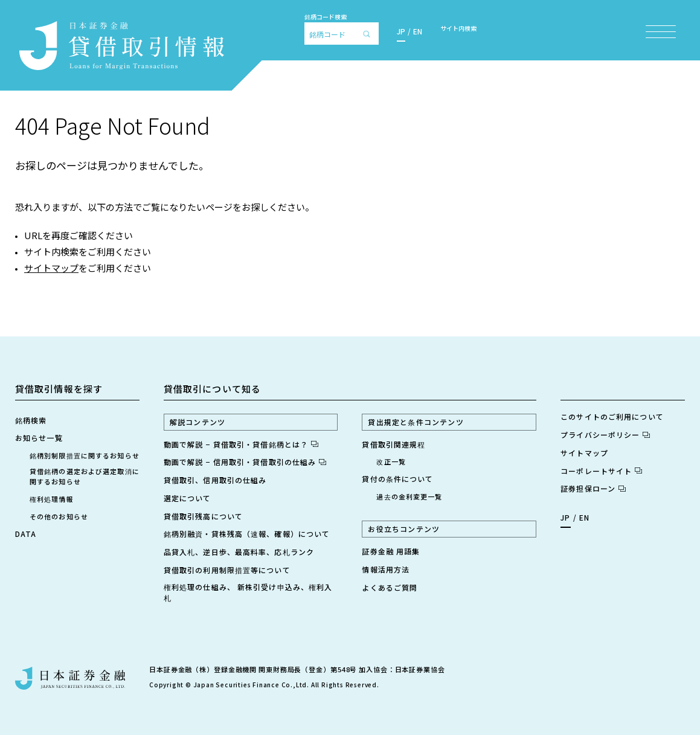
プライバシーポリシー (605, 435)
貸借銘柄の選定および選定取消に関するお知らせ (85, 476)
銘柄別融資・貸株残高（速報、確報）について (247, 534)
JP (401, 31)
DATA (26, 534)
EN (418, 31)
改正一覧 (391, 461)
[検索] (370, 34)
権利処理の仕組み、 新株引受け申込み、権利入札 (248, 592)
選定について (188, 498)
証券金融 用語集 (391, 551)
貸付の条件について (397, 479)
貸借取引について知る (212, 389)
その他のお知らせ (59, 516)
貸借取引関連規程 (393, 444)
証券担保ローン (593, 488)
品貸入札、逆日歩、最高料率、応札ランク (239, 552)
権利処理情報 (52, 499)
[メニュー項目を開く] (661, 32)
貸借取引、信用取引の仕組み (215, 480)
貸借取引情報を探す (59, 389)
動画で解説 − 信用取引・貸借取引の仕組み (245, 462)
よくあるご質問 (390, 587)
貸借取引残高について (203, 516)
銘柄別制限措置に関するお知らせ (85, 455)
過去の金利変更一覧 (409, 496)
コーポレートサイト (601, 471)
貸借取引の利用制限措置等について (227, 570)
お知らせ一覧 (39, 438)
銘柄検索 (31, 420)
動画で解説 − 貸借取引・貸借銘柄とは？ (241, 444)
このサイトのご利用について (612, 416)
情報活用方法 (386, 569)
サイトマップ (51, 268)
